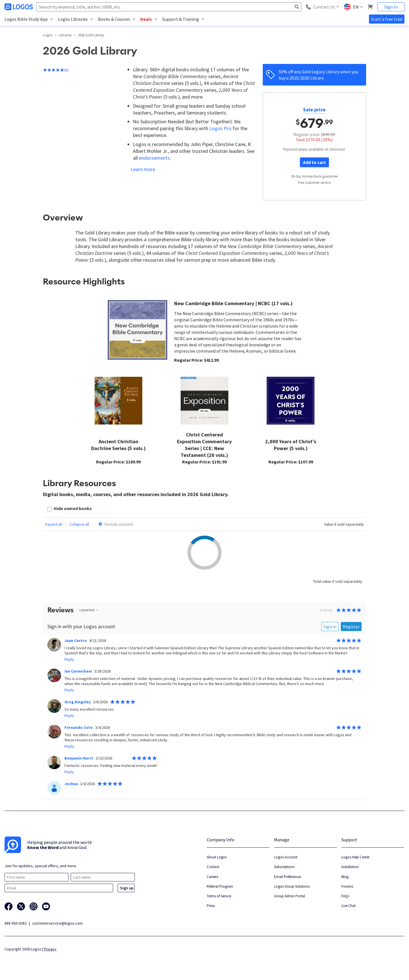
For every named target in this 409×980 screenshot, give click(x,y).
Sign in (330, 627)
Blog (345, 877)
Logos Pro (220, 128)
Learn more (143, 169)
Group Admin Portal (290, 896)
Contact (213, 867)
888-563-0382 (16, 923)
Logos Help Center (355, 857)
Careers (212, 877)
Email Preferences (288, 877)
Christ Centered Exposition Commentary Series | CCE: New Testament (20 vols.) (204, 445)
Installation (350, 867)
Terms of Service (219, 896)
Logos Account (286, 857)
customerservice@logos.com (57, 923)
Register (351, 627)
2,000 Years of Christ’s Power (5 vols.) (291, 445)
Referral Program (220, 886)
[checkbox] (70, 509)
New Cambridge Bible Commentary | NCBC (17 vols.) (233, 303)
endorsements (154, 158)
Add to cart (314, 162)
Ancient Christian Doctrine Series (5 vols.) (118, 445)
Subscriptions (284, 867)
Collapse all (79, 524)
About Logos (217, 857)
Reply (69, 659)
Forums (347, 886)
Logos (48, 35)
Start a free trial (387, 19)
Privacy (50, 949)
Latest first (89, 610)
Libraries (65, 35)
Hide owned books (73, 508)
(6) (56, 70)
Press (211, 906)
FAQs (345, 896)
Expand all (54, 524)
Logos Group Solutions (292, 886)
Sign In (391, 7)
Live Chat (349, 906)
